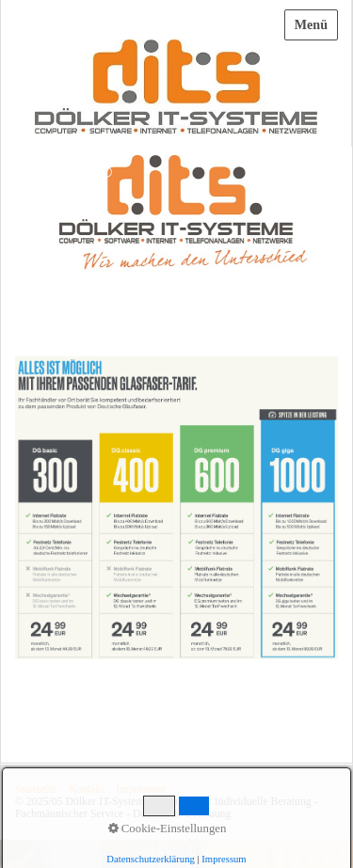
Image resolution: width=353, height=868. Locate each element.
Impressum (141, 789)
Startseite (36, 789)
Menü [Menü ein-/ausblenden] (311, 24)
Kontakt (87, 789)
